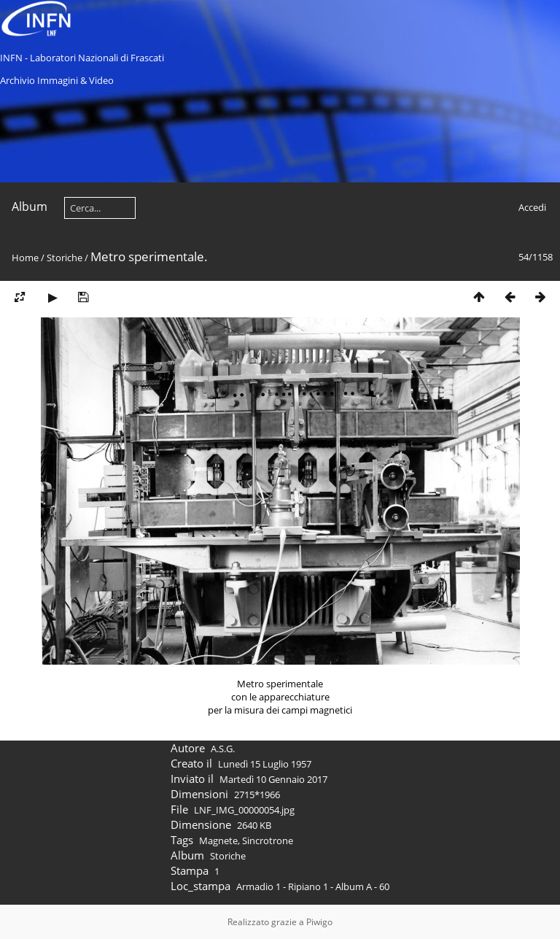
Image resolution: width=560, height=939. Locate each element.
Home (25, 258)
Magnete (218, 841)
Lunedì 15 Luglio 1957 (265, 764)
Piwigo (319, 922)
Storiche (65, 258)
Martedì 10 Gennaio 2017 (273, 779)
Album (30, 206)
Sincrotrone (268, 841)
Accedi (532, 207)
